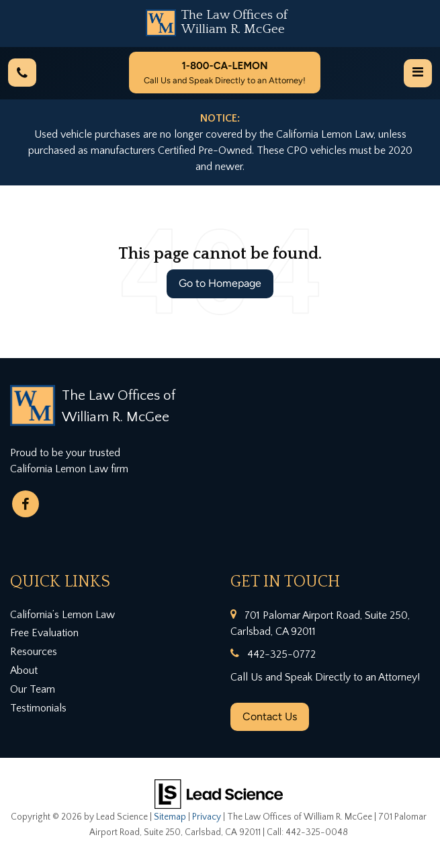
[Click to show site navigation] (418, 73)
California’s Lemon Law (62, 615)
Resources (34, 652)
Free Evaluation (44, 633)
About (24, 670)
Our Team (33, 689)
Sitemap (170, 817)
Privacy (207, 817)
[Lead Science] (219, 793)
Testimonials (38, 708)
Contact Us (270, 717)
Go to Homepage (220, 283)
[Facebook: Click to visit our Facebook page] (26, 504)
